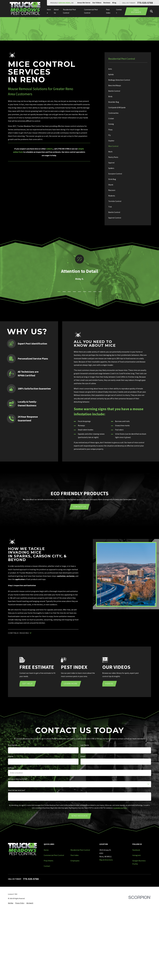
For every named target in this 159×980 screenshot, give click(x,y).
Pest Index (75, 855)
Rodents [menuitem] (112, 196)
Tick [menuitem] (110, 207)
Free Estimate (136, 11)
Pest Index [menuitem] (108, 11)
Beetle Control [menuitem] (114, 91)
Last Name (85, 745)
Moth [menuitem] (110, 152)
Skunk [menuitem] (111, 185)
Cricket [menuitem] (111, 119)
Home (46, 850)
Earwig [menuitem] (111, 124)
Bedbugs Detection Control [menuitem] (119, 80)
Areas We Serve (84, 3)
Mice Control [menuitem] (113, 146)
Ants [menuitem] (110, 69)
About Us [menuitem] (56, 11)
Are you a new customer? (18, 779)
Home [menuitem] (49, 11)
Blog (114, 3)
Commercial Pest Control (54, 855)
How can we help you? (17, 790)
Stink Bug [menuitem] (112, 179)
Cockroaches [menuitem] (113, 113)
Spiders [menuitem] (111, 168)
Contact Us (80, 507)
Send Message (79, 816)
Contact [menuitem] (119, 11)
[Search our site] (151, 11)
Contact (47, 866)
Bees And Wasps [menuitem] (115, 85)
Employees (75, 861)
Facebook (136, 850)
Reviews (107, 3)
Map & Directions (106, 860)
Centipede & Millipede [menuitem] (117, 108)
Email (83, 756)
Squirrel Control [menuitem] (115, 218)
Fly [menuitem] (109, 135)
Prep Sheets (49, 861)
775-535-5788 (145, 3)
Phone (11, 756)
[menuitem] (11, 903)
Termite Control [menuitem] (115, 201)
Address (11, 768)
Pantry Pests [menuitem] (113, 157)
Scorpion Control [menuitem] (115, 174)
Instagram (137, 855)
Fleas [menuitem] (110, 130)
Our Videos (97, 3)
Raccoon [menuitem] (112, 190)
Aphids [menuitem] (111, 74)
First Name (12, 745)
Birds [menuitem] (110, 96)
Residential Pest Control (80, 850)
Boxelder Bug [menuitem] (114, 102)
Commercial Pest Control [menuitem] (91, 11)
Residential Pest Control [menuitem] (69, 11)
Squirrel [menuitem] (111, 163)
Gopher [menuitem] (111, 141)
